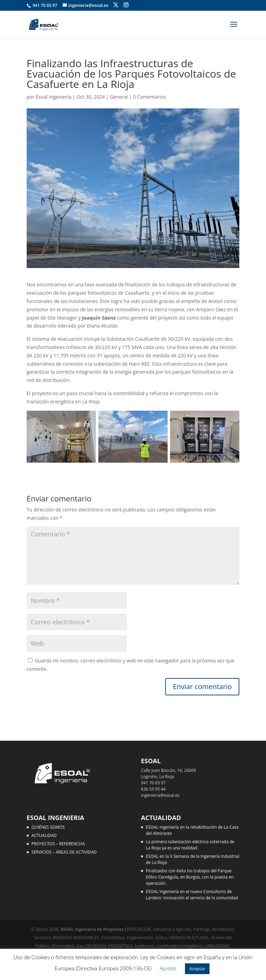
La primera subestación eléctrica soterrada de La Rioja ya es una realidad (190, 845)
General (119, 97)
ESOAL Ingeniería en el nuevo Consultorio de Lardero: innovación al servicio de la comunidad (192, 895)
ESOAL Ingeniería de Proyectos (93, 929)
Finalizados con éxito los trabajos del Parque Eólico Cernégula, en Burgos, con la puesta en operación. (190, 877)
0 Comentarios (149, 97)
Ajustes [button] (168, 968)
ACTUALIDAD (44, 835)
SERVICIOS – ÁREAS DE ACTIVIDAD (64, 852)
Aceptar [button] (197, 969)
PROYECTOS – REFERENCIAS (58, 844)
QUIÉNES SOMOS (48, 827)
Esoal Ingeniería (54, 97)
